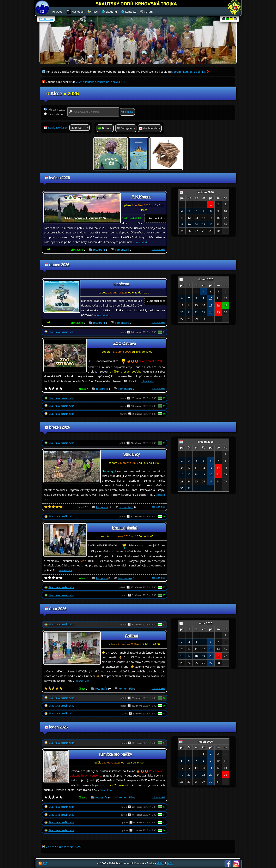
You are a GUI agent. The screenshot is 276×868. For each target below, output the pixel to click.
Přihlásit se (46, 19)
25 (218, 312)
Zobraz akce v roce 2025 (63, 847)
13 (211, 468)
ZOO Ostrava (125, 343)
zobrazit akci (158, 249)
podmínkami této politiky (189, 72)
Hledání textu (55, 109)
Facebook (228, 864)
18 (218, 305)
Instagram (236, 864)
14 (218, 468)
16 (211, 768)
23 (211, 775)
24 (211, 312)
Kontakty (131, 12)
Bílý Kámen (141, 197)
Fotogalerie (128, 128)
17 (211, 305)
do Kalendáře (152, 128)
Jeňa (170, 863)
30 (211, 781)
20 (211, 474)
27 (211, 481)
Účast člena (53, 114)
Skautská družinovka (62, 332)
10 (211, 298)
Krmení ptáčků (124, 528)
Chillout (132, 636)
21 (218, 474)
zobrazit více (143, 242)
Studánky (131, 454)
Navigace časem (69, 128)
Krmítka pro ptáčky (116, 754)
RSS (45, 863)
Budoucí (107, 128)
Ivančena (121, 284)
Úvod (59, 12)
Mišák (160, 863)
